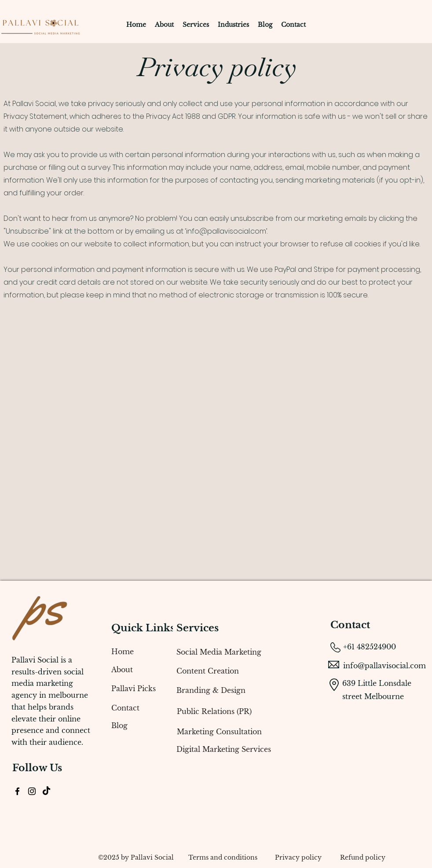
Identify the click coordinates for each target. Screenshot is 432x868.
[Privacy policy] (298, 857)
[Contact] (136, 708)
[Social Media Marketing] (248, 652)
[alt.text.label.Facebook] (17, 791)
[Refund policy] (362, 857)
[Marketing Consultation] (248, 732)
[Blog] (136, 725)
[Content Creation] (248, 671)
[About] (136, 670)
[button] (196, 25)
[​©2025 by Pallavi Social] (136, 857)
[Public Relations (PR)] (248, 711)
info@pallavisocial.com (226, 231)
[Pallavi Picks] (136, 689)
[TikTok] (46, 791)
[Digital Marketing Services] (248, 749)
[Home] (136, 652)
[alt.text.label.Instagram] (32, 791)
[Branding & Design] (248, 690)
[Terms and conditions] (223, 857)
